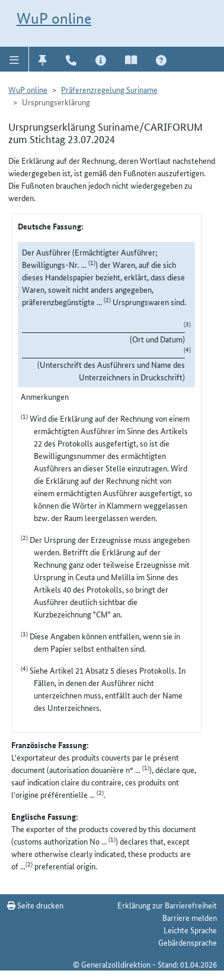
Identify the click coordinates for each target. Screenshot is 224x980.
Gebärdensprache (188, 942)
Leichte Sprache (190, 930)
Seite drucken (35, 905)
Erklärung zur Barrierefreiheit (167, 905)
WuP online (54, 18)
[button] (15, 59)
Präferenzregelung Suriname (109, 89)
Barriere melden (190, 917)
